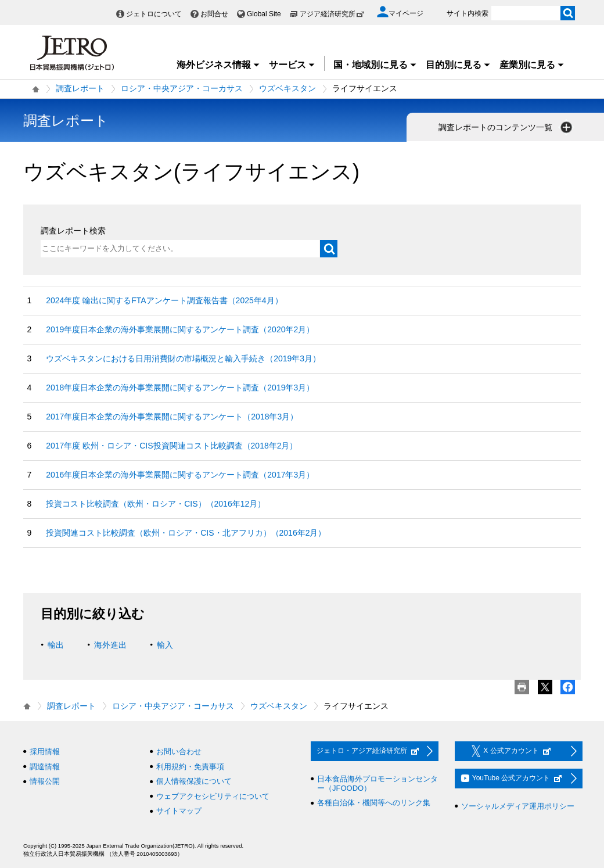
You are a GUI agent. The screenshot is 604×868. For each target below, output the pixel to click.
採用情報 (45, 752)
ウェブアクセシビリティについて (213, 796)
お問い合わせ (179, 752)
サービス (292, 65)
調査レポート (80, 88)
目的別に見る (458, 65)
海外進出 (110, 645)
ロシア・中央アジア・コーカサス (182, 88)
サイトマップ (179, 811)
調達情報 (45, 767)
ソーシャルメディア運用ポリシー (518, 806)
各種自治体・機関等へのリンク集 (374, 803)
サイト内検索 (468, 13)
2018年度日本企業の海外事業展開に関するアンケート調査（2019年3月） (180, 388)
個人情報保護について (194, 781)
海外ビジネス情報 (218, 65)
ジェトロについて (154, 14)
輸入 (165, 645)
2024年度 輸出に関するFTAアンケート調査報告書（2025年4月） (164, 300)
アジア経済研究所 (332, 14)
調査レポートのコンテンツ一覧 (506, 127)
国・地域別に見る (375, 65)
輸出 (56, 645)
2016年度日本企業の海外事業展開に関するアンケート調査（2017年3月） (180, 475)
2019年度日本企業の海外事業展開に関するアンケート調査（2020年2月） (180, 329)
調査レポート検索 (73, 231)
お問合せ (214, 14)
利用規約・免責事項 (190, 767)
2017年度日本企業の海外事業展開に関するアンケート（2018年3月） (172, 417)
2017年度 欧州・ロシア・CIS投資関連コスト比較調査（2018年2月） (172, 446)
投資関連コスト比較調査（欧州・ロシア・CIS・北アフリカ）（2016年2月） (186, 533)
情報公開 (45, 781)
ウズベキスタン (287, 88)
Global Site (264, 14)
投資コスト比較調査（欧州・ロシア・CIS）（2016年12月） (156, 504)
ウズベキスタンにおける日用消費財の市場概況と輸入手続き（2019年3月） (183, 358)
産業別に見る (532, 65)
